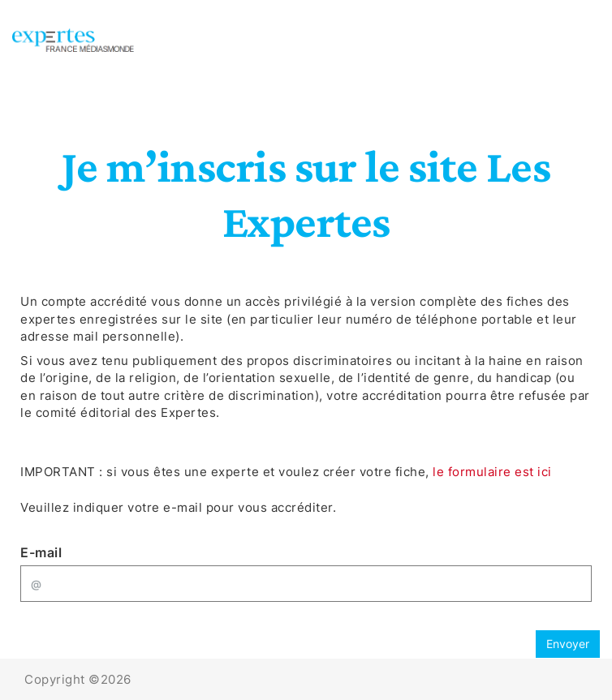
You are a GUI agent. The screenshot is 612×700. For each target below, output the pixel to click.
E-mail (41, 552)
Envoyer (568, 644)
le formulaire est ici (492, 472)
